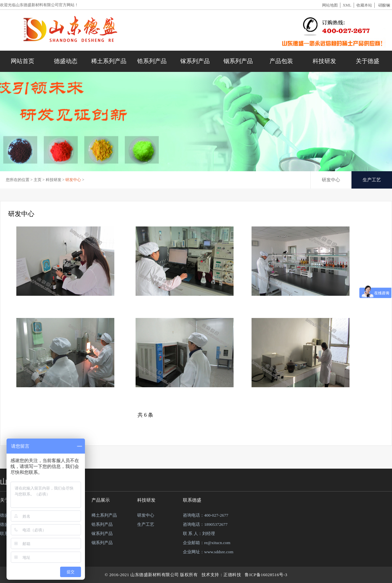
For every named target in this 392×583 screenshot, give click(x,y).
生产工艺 (372, 180)
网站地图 (330, 5)
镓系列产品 (195, 61)
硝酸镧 (384, 5)
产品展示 (101, 500)
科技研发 (324, 61)
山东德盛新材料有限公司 (37, 5)
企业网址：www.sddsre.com (208, 552)
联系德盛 (192, 500)
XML (347, 5)
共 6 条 (145, 415)
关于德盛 (367, 61)
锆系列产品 (152, 61)
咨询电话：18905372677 (205, 524)
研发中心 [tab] (331, 180)
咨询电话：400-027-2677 (206, 515)
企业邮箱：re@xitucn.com (207, 543)
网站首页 (23, 61)
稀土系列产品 (109, 61)
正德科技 (232, 575)
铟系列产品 (238, 61)
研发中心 (73, 180)
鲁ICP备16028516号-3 (266, 575)
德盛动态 (66, 61)
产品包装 (281, 61)
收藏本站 (364, 5)
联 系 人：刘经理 (199, 533)
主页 (38, 180)
